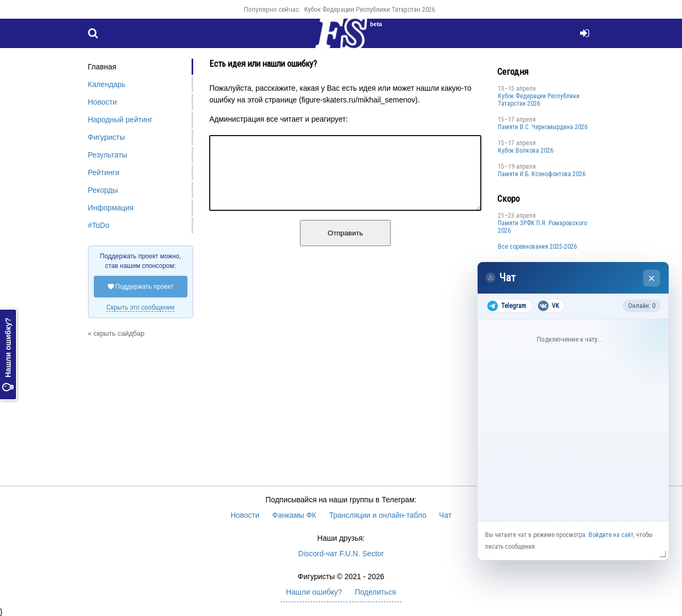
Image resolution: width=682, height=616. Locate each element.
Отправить (345, 246)
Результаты (108, 155)
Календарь (107, 84)
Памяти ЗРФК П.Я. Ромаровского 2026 (542, 227)
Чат (445, 515)
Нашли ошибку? (8, 354)
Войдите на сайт (611, 535)
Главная (102, 67)
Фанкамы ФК (294, 515)
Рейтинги (104, 172)
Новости (102, 102)
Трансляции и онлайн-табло (378, 515)
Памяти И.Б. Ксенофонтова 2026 (542, 174)
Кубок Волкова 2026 (526, 151)
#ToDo (99, 225)
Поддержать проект (141, 287)
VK (548, 306)
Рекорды (103, 190)
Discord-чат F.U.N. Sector (341, 554)
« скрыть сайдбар (116, 333)
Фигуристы (107, 137)
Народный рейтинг (120, 120)
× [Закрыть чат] (652, 278)
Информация (111, 208)
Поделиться (375, 592)
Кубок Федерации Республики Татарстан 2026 (370, 9)
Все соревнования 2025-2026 (537, 247)
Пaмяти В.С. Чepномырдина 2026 (543, 127)
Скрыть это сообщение (140, 307)
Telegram (507, 306)
